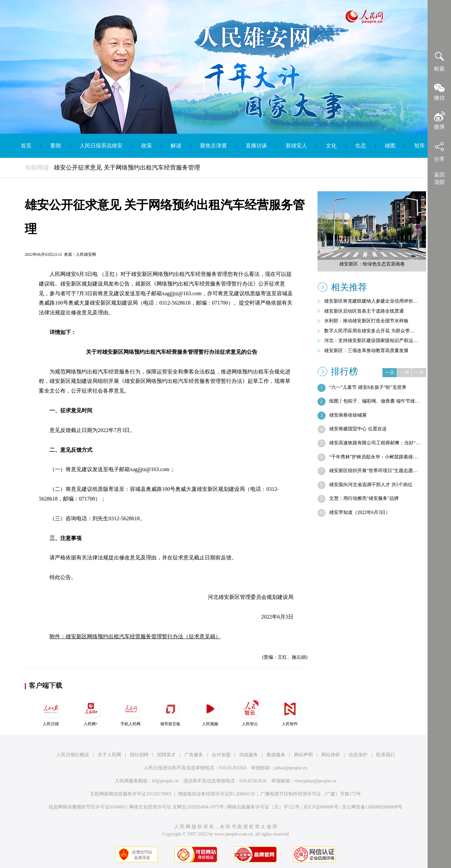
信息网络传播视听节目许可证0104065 (87, 807)
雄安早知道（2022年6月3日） (360, 512)
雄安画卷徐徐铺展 (348, 415)
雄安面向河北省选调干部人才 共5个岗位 (371, 485)
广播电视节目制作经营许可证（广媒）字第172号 (311, 794)
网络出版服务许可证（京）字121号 (263, 807)
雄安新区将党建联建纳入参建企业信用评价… (371, 301)
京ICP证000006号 (321, 807)
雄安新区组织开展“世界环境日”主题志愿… (373, 471)
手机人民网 (130, 712)
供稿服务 (249, 755)
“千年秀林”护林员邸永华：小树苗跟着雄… (373, 457)
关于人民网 (109, 755)
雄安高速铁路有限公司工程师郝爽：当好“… (375, 443)
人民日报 (51, 712)
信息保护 (358, 755)
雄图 (390, 146)
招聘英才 (166, 755)
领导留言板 (170, 712)
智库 (420, 146)
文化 (331, 146)
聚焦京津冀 (213, 146)
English (226, 170)
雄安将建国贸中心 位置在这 (358, 429)
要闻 (56, 146)
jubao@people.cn (291, 768)
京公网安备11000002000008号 (372, 807)
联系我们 (385, 755)
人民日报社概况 (73, 755)
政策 (147, 146)
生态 (361, 146)
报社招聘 (139, 755)
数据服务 (276, 755)
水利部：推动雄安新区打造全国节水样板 (366, 321)
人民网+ (91, 712)
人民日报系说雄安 (101, 146)
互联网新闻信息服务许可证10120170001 (131, 794)
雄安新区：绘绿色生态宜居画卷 (372, 264)
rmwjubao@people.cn (315, 781)
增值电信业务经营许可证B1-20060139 (216, 794)
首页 (26, 146)
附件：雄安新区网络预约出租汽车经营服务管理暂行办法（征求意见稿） (135, 636)
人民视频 (210, 712)
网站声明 (303, 755)
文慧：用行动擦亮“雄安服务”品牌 (364, 498)
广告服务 (194, 755)
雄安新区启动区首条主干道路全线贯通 (364, 311)
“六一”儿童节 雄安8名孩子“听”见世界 (368, 387)
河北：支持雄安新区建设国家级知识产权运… (371, 341)
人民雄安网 (86, 254)
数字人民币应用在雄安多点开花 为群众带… (369, 331)
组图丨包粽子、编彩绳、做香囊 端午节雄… (374, 401)
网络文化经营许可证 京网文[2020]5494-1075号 (177, 807)
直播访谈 (256, 146)
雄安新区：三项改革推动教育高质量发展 (366, 351)
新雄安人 (296, 146)
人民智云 (250, 712)
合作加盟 (221, 755)
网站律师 (331, 755)
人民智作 (290, 712)
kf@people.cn (165, 781)
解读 (176, 146)
